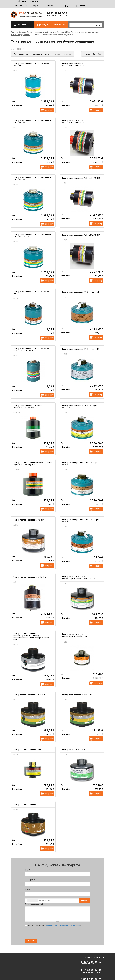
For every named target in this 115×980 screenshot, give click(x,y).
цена (58, 54)
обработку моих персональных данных (62, 926)
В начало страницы (93, 957)
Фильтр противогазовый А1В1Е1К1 (78, 695)
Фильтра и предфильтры (20, 35)
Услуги (39, 6)
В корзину (49, 110)
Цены (48, 6)
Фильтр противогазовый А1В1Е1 (28, 749)
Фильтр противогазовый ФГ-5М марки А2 (80, 292)
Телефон (30, 880)
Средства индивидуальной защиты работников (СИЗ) (48, 32)
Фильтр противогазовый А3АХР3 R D (30, 577)
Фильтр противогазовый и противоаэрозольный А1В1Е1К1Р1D (78, 577)
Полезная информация (64, 6)
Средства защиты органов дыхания (85, 32)
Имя (28, 870)
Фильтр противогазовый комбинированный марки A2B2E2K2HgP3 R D (32, 463)
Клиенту (29, 6)
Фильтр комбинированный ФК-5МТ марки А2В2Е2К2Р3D (32, 179)
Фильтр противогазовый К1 (74, 749)
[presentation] (67, 934)
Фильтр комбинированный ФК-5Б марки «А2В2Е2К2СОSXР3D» (31, 350)
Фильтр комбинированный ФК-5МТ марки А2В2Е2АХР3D (32, 121)
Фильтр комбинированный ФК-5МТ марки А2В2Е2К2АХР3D (32, 236)
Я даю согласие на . (53, 926)
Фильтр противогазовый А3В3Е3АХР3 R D (81, 235)
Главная (14, 32)
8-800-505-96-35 (57, 13)
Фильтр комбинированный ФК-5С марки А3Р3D (31, 292)
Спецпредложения (52, 25)
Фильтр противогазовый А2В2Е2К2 (29, 695)
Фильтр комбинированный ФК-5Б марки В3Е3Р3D (31, 65)
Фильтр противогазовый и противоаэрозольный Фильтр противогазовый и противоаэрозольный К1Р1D (31, 637)
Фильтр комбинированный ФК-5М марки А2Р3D (80, 463)
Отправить (31, 941)
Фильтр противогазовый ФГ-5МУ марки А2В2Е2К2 (79, 407)
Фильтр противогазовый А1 (25, 804)
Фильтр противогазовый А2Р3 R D (28, 520)
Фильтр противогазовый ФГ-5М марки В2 (80, 349)
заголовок (67, 54)
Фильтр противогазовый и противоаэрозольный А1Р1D (75, 635)
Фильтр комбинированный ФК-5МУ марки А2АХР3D (80, 521)
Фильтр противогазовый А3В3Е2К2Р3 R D (81, 178)
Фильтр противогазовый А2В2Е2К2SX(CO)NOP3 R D (74, 121)
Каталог (23, 25)
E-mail (29, 890)
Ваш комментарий (34, 904)
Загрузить (85, 900)
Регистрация (35, 1)
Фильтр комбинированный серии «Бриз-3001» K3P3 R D (27, 407)
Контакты (82, 6)
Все (99, 54)
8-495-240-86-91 (91, 962)
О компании (17, 6)
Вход (24, 1)
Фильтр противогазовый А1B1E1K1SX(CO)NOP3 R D (74, 65)
